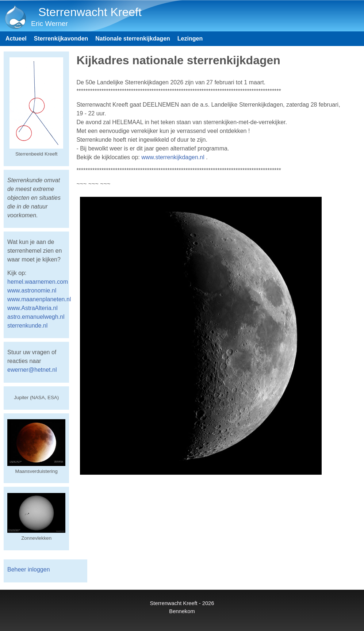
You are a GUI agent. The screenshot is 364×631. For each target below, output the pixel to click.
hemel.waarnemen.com (38, 282)
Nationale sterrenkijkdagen (133, 39)
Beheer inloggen (29, 569)
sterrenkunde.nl (27, 326)
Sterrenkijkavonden (61, 39)
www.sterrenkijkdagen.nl (173, 157)
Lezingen (190, 39)
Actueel (16, 39)
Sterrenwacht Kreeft (90, 12)
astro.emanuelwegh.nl (36, 317)
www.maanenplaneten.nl (39, 299)
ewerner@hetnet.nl (32, 370)
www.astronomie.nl (32, 290)
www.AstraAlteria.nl (32, 308)
